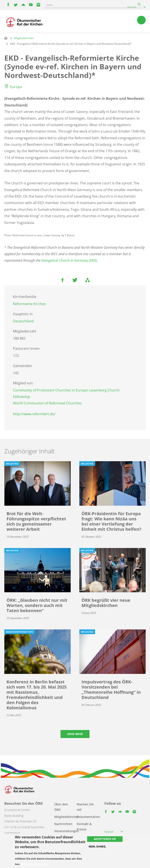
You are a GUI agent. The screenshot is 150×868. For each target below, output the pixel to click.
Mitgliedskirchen (24, 38)
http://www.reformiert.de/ (34, 414)
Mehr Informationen (34, 864)
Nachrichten (63, 824)
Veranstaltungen (67, 831)
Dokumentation (88, 817)
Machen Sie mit (85, 807)
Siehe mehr (75, 734)
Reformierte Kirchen (30, 304)
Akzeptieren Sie (105, 839)
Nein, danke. (98, 847)
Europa (16, 87)
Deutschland (23, 321)
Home (6, 38)
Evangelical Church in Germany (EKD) (69, 260)
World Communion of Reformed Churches (47, 403)
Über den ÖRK (61, 807)
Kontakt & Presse (84, 827)
